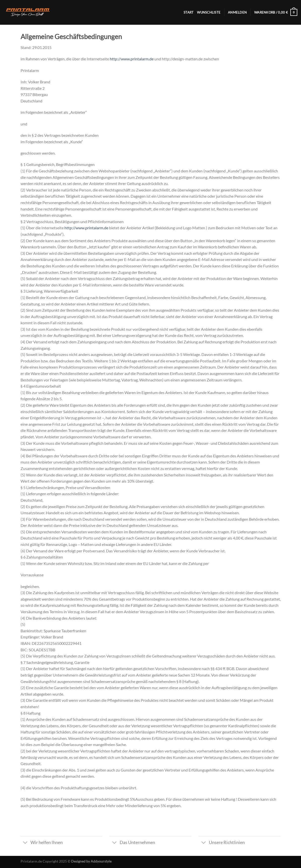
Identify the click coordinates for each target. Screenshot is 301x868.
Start (189, 12)
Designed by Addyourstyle (91, 861)
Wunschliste (209, 12)
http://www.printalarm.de (132, 59)
